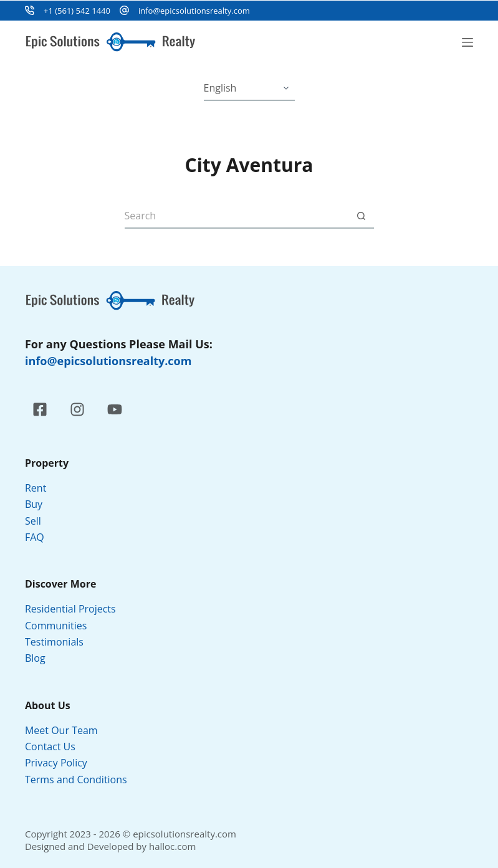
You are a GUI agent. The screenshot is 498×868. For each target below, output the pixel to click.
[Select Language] (249, 88)
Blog (35, 658)
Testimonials (54, 642)
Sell (33, 521)
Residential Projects (70, 609)
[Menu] (467, 42)
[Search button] (362, 216)
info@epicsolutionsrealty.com (194, 11)
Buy (34, 504)
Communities (56, 626)
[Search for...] (237, 216)
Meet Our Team (61, 730)
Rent (36, 488)
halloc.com (172, 846)
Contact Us (50, 746)
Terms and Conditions (77, 780)
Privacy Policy (57, 763)
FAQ (35, 537)
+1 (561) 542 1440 (77, 11)
